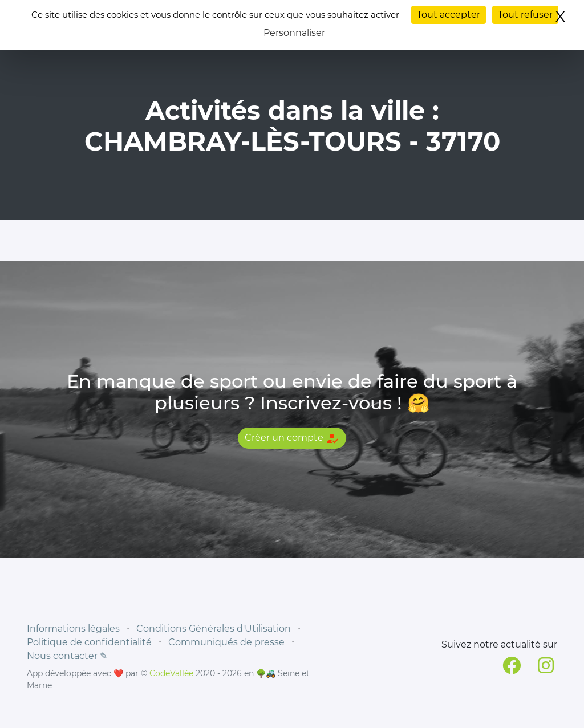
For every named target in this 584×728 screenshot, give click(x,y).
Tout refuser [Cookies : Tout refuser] (525, 15)
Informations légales (73, 629)
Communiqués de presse (226, 642)
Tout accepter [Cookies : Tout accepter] (449, 15)
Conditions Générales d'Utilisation (214, 629)
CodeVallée (171, 673)
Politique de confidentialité (89, 642)
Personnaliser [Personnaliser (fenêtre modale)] (294, 33)
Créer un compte (292, 438)
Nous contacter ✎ (67, 656)
